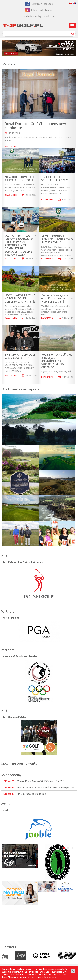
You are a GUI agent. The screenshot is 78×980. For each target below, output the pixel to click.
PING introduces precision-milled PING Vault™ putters (38, 787)
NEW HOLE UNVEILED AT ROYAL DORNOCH (19, 178)
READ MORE (11, 146)
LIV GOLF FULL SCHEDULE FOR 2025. (55, 178)
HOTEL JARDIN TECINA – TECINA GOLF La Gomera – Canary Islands (20, 298)
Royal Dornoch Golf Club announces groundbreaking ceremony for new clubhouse (57, 361)
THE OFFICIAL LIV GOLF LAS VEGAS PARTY (20, 356)
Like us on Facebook (42, 4)
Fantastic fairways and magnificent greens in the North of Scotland (57, 298)
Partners (8, 556)
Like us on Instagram (42, 10)
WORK (6, 804)
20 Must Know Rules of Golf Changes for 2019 (33, 781)
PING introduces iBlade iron (24, 794)
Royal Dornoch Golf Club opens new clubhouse (35, 126)
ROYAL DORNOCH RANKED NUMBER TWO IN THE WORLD (57, 239)
